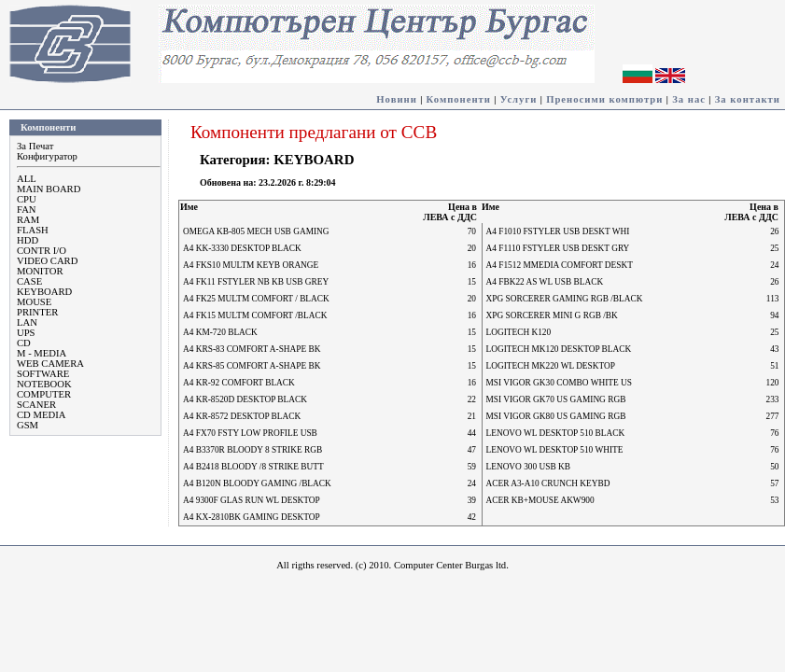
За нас (689, 99)
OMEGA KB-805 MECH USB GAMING (256, 231)
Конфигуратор (47, 156)
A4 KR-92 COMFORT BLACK (239, 383)
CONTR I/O (42, 251)
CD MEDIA (41, 415)
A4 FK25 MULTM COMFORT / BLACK (256, 299)
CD (24, 343)
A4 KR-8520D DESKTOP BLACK (245, 399)
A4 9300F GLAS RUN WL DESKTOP (252, 500)
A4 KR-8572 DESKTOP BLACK (242, 416)
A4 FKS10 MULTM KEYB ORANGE (251, 265)
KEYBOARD (44, 292)
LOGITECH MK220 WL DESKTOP (551, 366)
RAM (28, 220)
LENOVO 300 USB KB (528, 467)
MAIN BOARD (49, 189)
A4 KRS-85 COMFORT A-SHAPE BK (252, 366)
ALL (27, 179)
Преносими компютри (604, 99)
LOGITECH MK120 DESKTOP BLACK (559, 349)
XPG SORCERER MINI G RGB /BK (552, 315)
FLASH (33, 230)
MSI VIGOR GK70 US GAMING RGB (556, 399)
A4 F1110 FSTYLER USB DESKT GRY (558, 248)
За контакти (748, 99)
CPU (27, 199)
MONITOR (40, 271)
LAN (27, 322)
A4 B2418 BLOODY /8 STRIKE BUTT (253, 467)
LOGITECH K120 (519, 332)
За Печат (35, 146)
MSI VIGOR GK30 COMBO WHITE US (559, 383)
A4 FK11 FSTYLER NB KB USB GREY (256, 282)
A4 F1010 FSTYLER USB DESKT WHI (558, 231)
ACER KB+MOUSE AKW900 (540, 500)
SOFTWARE (43, 374)
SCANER (36, 405)
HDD (28, 240)
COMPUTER (44, 394)
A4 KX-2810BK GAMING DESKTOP (252, 517)
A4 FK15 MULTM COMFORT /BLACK (255, 315)
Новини (397, 99)
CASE (29, 281)
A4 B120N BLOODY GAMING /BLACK (257, 483)
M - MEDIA (42, 353)
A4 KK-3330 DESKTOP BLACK (242, 248)
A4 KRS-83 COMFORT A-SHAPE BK (252, 349)
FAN (27, 210)
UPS (26, 333)
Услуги (519, 99)
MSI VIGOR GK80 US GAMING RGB (556, 416)
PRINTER (37, 312)
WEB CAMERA (50, 364)
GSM (28, 425)
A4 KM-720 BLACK (220, 332)
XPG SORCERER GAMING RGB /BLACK (565, 299)
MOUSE (34, 302)
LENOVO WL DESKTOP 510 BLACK (556, 433)
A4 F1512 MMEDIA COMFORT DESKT (560, 265)
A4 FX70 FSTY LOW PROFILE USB (250, 433)
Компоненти (459, 99)
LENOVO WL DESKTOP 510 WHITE (555, 450)
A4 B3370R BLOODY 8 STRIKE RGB (252, 450)
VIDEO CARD (47, 261)
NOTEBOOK (44, 384)
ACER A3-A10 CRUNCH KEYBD (548, 483)
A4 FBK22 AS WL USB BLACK (545, 282)
